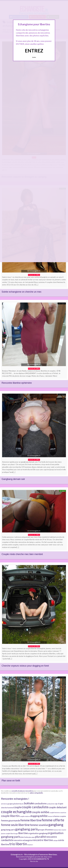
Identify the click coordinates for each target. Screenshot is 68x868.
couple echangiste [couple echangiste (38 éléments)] (16, 812)
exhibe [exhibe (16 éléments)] (44, 816)
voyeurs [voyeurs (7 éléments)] (30, 845)
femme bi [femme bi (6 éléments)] (51, 816)
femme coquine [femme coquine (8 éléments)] (60, 816)
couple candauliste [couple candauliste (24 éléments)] (35, 807)
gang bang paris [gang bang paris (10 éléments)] (8, 830)
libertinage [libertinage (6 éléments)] (14, 833)
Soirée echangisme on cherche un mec (22, 292)
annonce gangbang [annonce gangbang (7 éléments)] (8, 804)
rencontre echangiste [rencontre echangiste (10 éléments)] (23, 840)
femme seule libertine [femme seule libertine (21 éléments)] (15, 825)
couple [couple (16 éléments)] (17, 807)
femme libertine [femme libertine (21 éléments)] (31, 820)
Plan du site (34, 861)
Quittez (34, 57)
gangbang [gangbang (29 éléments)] (56, 825)
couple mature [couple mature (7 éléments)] (25, 816)
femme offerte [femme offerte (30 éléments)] (53, 820)
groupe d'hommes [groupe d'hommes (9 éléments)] (46, 830)
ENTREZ (34, 51)
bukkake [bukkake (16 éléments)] (29, 803)
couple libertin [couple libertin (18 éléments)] (10, 816)
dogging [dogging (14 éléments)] (35, 816)
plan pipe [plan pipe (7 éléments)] (32, 837)
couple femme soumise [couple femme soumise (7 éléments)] (58, 812)
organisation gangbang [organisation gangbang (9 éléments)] (38, 833)
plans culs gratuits (36, 793)
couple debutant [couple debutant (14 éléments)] (58, 807)
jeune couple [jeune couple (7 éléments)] (6, 833)
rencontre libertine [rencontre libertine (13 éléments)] (43, 840)
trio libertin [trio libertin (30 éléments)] (18, 844)
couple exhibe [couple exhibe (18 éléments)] (40, 812)
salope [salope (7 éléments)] (55, 840)
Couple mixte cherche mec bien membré (22, 554)
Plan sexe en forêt (11, 781)
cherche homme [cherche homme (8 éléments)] (7, 808)
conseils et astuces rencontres (22, 791)
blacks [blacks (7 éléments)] (22, 804)
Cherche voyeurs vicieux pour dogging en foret (25, 666)
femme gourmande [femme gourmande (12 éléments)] (11, 820)
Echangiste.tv (17, 854)
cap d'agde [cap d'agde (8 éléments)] (59, 804)
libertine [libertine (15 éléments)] (23, 833)
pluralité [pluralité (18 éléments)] (40, 837)
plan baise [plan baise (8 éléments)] (25, 837)
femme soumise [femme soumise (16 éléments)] (39, 825)
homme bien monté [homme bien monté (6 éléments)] (60, 830)
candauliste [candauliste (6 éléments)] (51, 804)
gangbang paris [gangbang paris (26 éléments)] (27, 829)
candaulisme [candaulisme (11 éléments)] (40, 804)
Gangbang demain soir (13, 479)
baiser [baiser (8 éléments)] (17, 804)
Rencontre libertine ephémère (17, 383)
